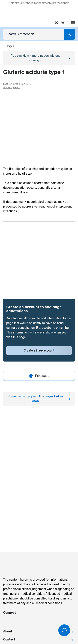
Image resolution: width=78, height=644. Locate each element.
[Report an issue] (39, 399)
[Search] (69, 34)
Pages (9, 46)
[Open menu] (73, 22)
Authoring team (12, 87)
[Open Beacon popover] (64, 630)
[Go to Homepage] (15, 22)
